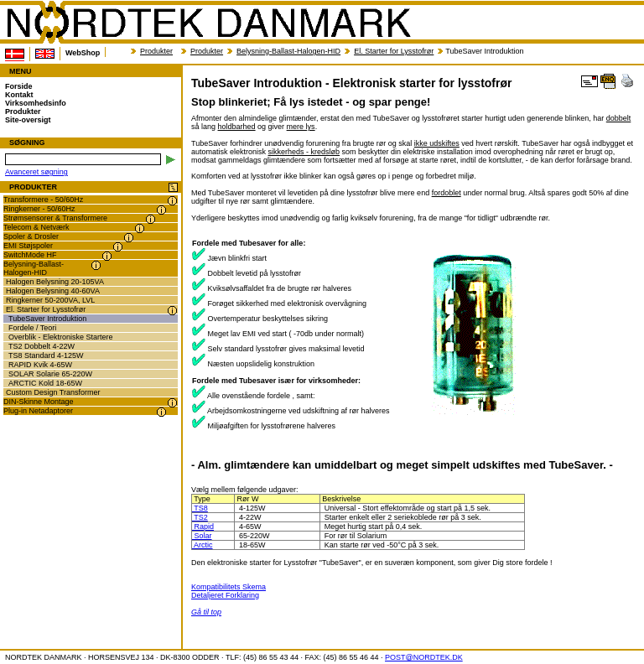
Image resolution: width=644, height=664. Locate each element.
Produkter (156, 51)
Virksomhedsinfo (36, 103)
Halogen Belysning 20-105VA (55, 282)
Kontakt (19, 95)
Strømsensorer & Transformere (55, 218)
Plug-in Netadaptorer (38, 411)
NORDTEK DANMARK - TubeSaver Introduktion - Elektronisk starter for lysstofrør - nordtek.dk (208, 23)
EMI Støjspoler (28, 246)
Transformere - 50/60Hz (43, 200)
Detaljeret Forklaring (225, 595)
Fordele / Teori (32, 328)
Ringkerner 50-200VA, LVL (50, 300)
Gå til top (206, 612)
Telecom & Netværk (36, 227)
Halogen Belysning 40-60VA (53, 291)
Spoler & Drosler (31, 236)
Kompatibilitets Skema (229, 587)
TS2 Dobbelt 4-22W (42, 346)
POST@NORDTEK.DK (424, 657)
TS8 (200, 508)
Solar (202, 536)
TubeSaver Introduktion (47, 319)
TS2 (200, 517)
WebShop (83, 53)
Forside (19, 86)
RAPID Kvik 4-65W (40, 365)
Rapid (203, 527)
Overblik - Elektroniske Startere (61, 337)
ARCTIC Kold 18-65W (45, 383)
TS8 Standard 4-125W (46, 355)
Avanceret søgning (36, 172)
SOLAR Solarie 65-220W (50, 374)
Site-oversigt (28, 120)
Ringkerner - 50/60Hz (39, 209)
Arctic (203, 545)
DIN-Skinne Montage (39, 402)
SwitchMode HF (30, 255)
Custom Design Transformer (53, 392)
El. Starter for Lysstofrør (394, 51)
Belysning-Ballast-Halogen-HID (288, 51)
